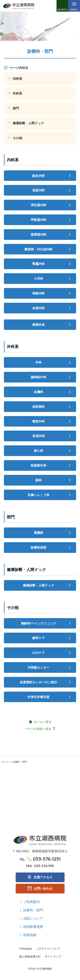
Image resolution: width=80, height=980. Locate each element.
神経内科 (39, 293)
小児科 (39, 279)
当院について (33, 919)
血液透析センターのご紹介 (39, 682)
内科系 (17, 79)
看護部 (39, 533)
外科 (39, 362)
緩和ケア (39, 638)
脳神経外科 (39, 377)
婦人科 (39, 451)
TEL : (40, 859)
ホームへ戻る (43, 722)
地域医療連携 (33, 927)
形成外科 (39, 436)
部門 (16, 108)
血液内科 (39, 308)
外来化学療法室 (39, 697)
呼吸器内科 (39, 220)
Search (62, 10)
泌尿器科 (39, 407)
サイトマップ (53, 957)
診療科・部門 (33, 910)
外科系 (17, 93)
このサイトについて (48, 949)
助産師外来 (39, 465)
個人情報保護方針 (30, 957)
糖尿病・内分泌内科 (39, 249)
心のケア (39, 653)
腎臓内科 (39, 264)
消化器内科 (39, 205)
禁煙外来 (39, 325)
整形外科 (39, 421)
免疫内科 (39, 190)
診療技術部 (39, 548)
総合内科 (39, 176)
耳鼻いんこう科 (39, 495)
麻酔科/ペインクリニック (39, 623)
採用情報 (30, 935)
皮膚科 (39, 392)
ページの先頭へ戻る (38, 729)
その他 (17, 138)
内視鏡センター (39, 667)
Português (26, 949)
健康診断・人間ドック (28, 123)
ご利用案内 (31, 902)
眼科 (39, 480)
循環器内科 (39, 235)
